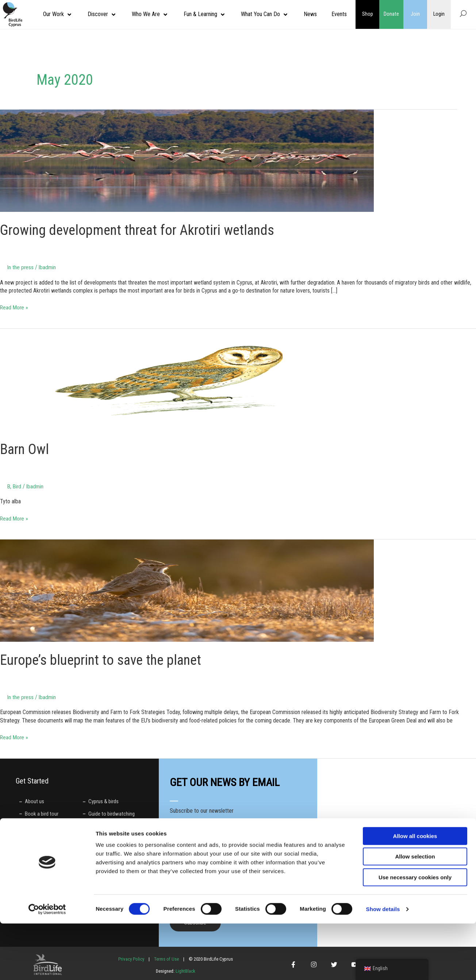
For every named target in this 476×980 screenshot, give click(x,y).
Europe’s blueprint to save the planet (105, 659)
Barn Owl (26, 449)
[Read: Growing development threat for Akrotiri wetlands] (187, 160)
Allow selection (415, 913)
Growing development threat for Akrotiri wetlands (142, 230)
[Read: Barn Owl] (187, 379)
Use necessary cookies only (415, 934)
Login (439, 14)
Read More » (15, 307)
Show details (383, 966)
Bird (18, 486)
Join (415, 14)
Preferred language (193, 871)
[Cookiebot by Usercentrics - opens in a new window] (47, 966)
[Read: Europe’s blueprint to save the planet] (187, 590)
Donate (391, 14)
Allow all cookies (415, 893)
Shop (368, 14)
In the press (21, 267)
